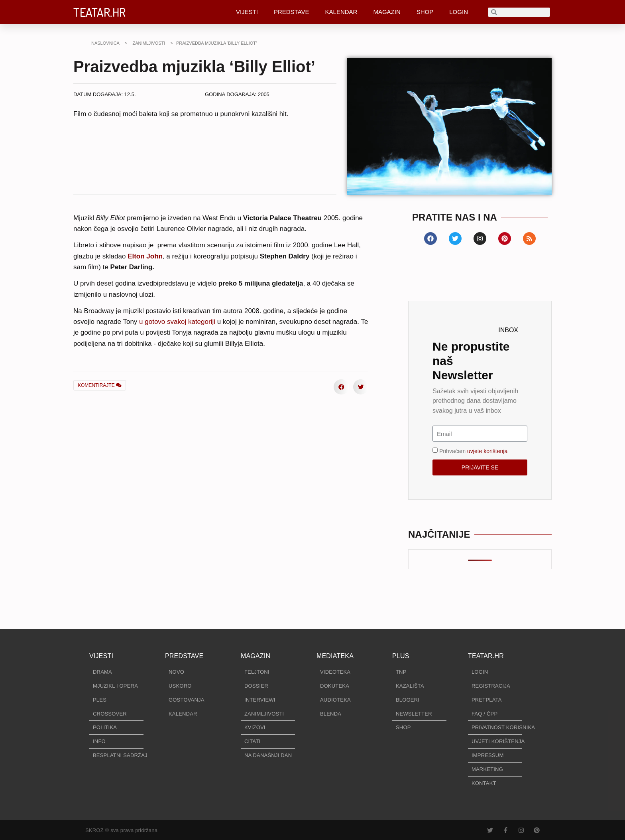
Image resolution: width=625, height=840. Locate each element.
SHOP (425, 12)
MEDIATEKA (335, 656)
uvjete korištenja (487, 451)
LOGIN (459, 12)
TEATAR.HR (100, 12)
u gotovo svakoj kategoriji (177, 322)
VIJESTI (247, 12)
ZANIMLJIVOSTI (149, 43)
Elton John (145, 256)
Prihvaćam (473, 451)
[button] (172, 385)
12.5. (130, 94)
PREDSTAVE (292, 12)
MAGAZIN (387, 12)
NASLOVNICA (105, 43)
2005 (264, 94)
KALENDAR (341, 12)
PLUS (401, 656)
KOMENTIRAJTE (100, 385)
